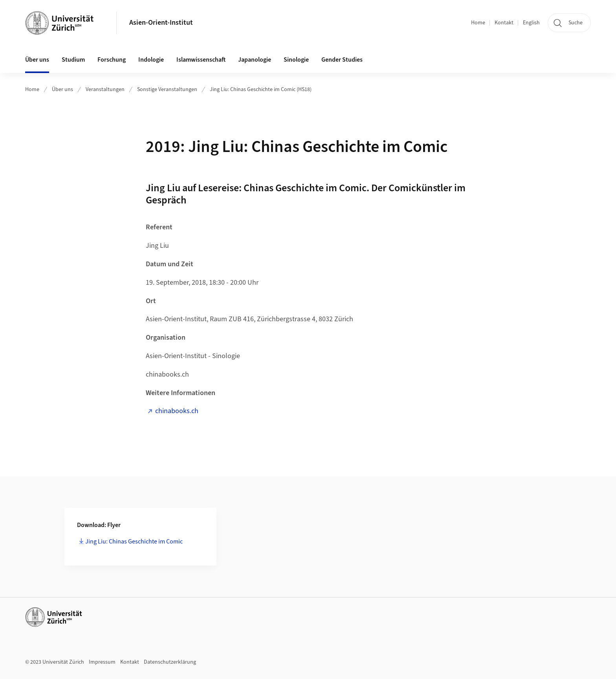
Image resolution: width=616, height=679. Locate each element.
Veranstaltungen (105, 90)
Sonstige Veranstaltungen (167, 90)
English (531, 23)
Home (478, 23)
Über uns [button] (37, 60)
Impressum (102, 662)
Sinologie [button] (296, 60)
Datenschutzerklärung (170, 662)
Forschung (112, 60)
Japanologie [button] (255, 60)
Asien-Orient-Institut (161, 23)
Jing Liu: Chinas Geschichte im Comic (134, 542)
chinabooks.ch (177, 411)
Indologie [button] (151, 60)
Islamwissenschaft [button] (201, 60)
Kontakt (504, 23)
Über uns (62, 90)
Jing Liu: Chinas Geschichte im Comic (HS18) (261, 90)
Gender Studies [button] (342, 60)
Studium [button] (73, 60)
